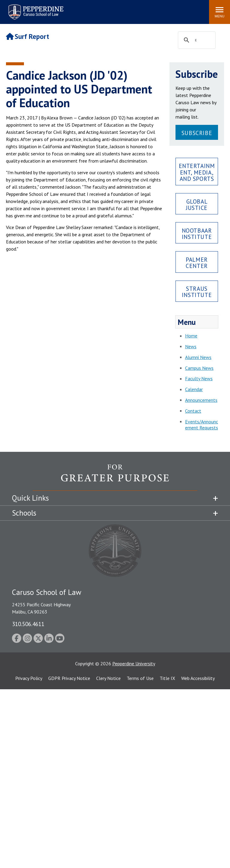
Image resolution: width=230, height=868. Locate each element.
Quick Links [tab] (30, 498)
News (191, 346)
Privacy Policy (29, 678)
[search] (196, 40)
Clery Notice (108, 678)
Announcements (201, 400)
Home (191, 336)
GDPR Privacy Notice (69, 678)
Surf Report (28, 36)
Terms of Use (140, 678)
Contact (193, 411)
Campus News (199, 368)
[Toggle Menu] (220, 12)
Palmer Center (197, 263)
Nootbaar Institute (197, 234)
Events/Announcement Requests (202, 425)
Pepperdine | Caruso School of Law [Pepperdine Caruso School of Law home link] (35, 8)
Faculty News (199, 378)
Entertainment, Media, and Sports (197, 172)
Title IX (167, 678)
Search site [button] (123, 9)
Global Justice (197, 204)
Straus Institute (197, 292)
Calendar (194, 389)
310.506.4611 (28, 624)
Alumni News (198, 357)
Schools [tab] (24, 513)
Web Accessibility (198, 678)
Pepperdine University (134, 664)
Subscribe (197, 133)
